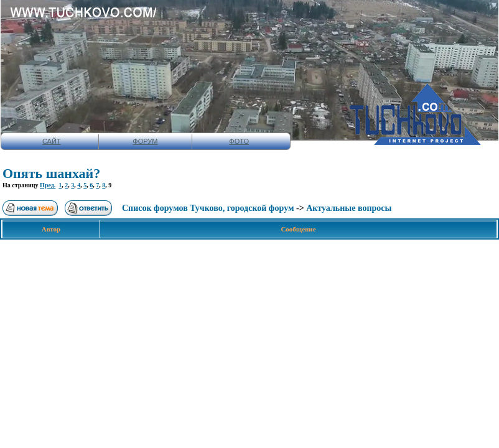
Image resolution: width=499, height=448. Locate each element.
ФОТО (239, 141)
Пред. (48, 185)
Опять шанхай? (51, 173)
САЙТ (52, 141)
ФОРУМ (145, 141)
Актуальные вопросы (349, 208)
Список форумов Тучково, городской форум (208, 208)
